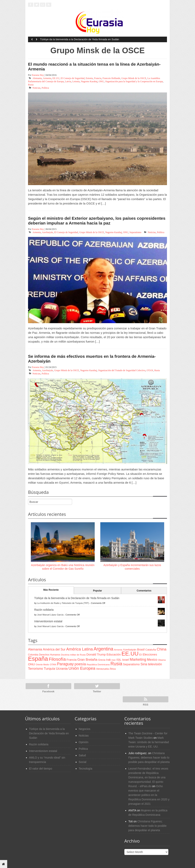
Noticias (36, 88)
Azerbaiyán (47, 232)
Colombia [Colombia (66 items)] (33, 655)
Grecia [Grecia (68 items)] (102, 660)
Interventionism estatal (48, 621)
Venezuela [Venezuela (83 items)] (102, 669)
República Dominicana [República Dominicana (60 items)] (98, 665)
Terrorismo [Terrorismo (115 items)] (36, 669)
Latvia (68, 81)
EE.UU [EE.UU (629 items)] (130, 654)
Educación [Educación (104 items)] (114, 654)
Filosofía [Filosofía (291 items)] (57, 659)
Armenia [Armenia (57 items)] (118, 650)
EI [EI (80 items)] (141, 655)
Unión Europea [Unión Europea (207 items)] (82, 668)
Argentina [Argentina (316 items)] (103, 649)
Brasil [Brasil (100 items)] (141, 649)
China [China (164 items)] (162, 649)
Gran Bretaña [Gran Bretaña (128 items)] (87, 660)
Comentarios (144, 591)
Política (45, 88)
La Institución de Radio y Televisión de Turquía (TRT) (63, 603)
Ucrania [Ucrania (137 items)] (62, 669)
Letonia (76, 81)
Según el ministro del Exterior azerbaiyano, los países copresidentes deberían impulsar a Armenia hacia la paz (97, 221)
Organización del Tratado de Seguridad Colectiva (122, 370)
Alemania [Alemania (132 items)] (35, 649)
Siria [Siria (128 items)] (144, 664)
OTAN (150, 370)
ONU (101, 81)
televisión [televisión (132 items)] (155, 664)
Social (82, 762)
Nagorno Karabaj (89, 81)
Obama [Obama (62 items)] (162, 660)
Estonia (89, 78)
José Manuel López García (50, 615)
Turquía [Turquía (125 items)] (49, 669)
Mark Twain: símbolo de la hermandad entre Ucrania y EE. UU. (149, 742)
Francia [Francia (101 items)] (71, 660)
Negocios (84, 729)
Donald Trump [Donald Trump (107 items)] (96, 654)
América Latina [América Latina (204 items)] (80, 649)
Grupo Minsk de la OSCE (134, 78)
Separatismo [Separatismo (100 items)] (131, 664)
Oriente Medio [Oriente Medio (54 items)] (42, 665)
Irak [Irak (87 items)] (108, 660)
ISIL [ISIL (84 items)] (119, 660)
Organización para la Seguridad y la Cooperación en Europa (134, 81)
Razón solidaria (44, 610)
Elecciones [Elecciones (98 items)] (150, 655)
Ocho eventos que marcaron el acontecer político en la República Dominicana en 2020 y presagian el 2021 (149, 795)
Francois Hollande (111, 78)
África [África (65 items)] (113, 669)
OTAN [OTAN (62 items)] (53, 664)
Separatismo (135, 232)
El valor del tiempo (41, 769)
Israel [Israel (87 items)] (126, 660)
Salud (82, 755)
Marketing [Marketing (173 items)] (138, 659)
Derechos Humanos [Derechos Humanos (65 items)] (50, 655)
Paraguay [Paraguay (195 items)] (65, 664)
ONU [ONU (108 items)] (31, 664)
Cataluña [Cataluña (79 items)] (151, 650)
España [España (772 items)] (38, 659)
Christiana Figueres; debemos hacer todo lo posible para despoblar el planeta (149, 758)
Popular (98, 591)
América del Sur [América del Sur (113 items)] (54, 649)
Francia (98, 78)
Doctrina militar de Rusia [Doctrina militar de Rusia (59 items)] (73, 655)
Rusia (31, 85)
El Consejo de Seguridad (73, 78)
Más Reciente (51, 590)
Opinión (83, 742)
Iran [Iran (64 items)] (114, 660)
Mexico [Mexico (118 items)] (152, 660)
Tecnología (85, 769)
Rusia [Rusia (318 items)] (116, 664)
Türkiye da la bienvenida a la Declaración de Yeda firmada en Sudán (80, 39)
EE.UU (56, 78)
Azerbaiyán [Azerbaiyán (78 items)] (130, 650)
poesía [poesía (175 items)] (80, 664)
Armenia (47, 78)
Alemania (37, 78)
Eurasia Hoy (38, 75)
